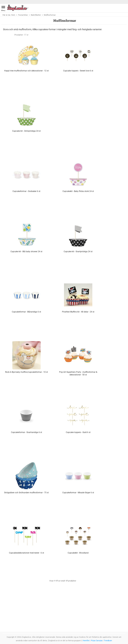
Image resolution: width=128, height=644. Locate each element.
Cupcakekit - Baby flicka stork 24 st (78, 191)
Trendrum (108, 641)
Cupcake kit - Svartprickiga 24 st (78, 252)
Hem (13, 15)
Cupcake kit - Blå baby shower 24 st (26, 252)
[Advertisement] (78, 122)
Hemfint (86, 641)
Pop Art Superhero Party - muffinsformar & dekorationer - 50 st (78, 373)
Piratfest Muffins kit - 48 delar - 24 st (78, 312)
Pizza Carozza (97, 641)
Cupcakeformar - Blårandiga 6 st (26, 312)
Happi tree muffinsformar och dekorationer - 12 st (26, 71)
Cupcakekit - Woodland (78, 553)
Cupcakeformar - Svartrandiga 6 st (26, 432)
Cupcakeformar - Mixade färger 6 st (78, 493)
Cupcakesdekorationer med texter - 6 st (26, 553)
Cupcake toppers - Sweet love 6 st (78, 71)
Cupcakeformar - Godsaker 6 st (26, 191)
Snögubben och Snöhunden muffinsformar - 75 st (26, 493)
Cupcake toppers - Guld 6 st (78, 432)
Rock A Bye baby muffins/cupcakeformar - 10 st (26, 372)
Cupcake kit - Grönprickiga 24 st (26, 131)
